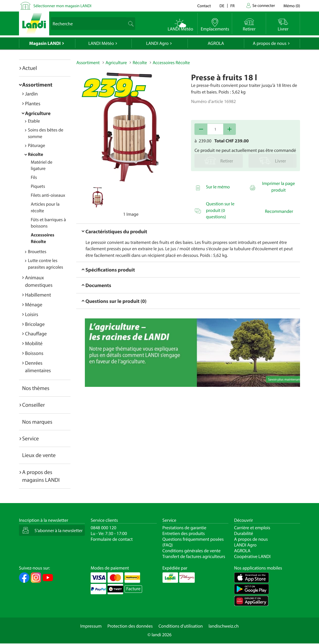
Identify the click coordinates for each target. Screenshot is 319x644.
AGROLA (216, 43)
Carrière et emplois (252, 528)
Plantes (33, 103)
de (222, 6)
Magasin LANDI (45, 43)
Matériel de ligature (42, 166)
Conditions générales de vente (192, 551)
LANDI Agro (157, 43)
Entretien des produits (184, 534)
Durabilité (244, 534)
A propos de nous (270, 43)
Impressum (91, 626)
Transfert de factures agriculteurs (194, 557)
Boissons (34, 353)
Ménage (34, 304)
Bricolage (35, 324)
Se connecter (263, 5)
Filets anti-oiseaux (48, 195)
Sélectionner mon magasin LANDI (62, 6)
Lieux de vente (39, 455)
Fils (34, 177)
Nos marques (37, 422)
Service (30, 438)
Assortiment (37, 85)
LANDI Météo (101, 43)
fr (233, 6)
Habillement (38, 295)
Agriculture (38, 113)
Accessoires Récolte (171, 63)
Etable (34, 121)
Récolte (36, 154)
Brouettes (37, 252)
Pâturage (37, 146)
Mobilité (34, 343)
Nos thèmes (36, 388)
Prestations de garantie (185, 528)
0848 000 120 (103, 528)
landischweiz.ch (224, 626)
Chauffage (36, 334)
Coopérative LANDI (252, 557)
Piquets (38, 186)
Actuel (29, 68)
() (292, 6)
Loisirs (32, 314)
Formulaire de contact (112, 539)
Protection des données (130, 626)
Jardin (31, 94)
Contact (204, 6)
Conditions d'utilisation (181, 626)
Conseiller (34, 405)
